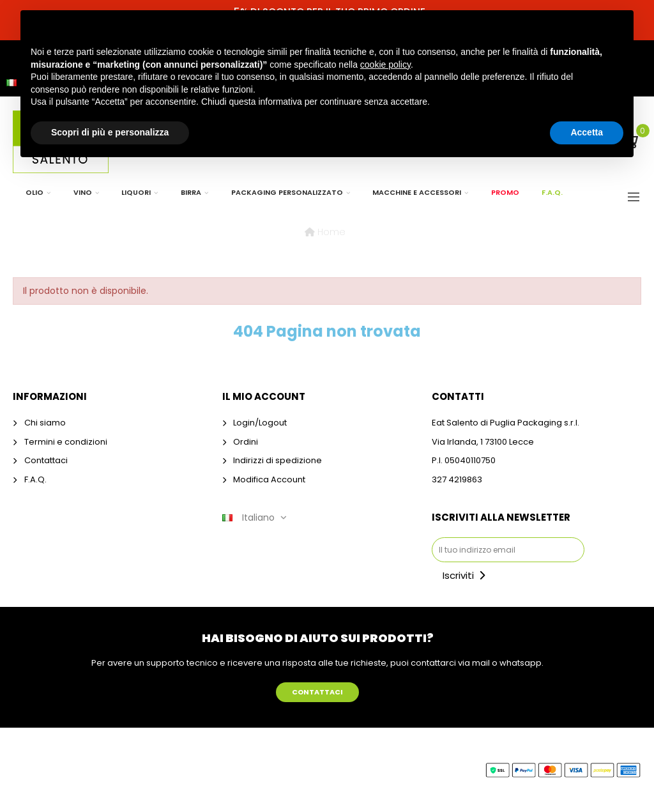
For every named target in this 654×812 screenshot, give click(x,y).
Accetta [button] (587, 132)
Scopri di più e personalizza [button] (110, 132)
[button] (317, 692)
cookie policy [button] (385, 65)
